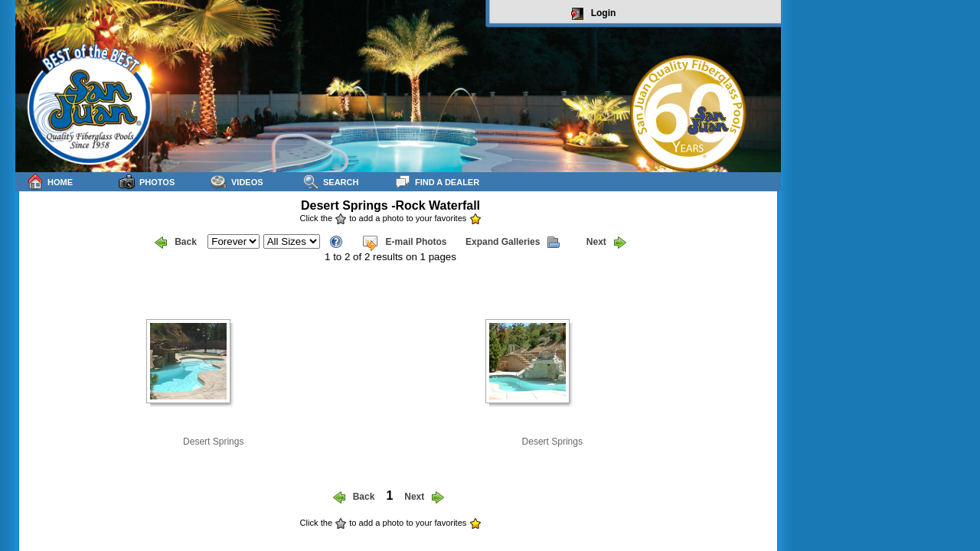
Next (606, 243)
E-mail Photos (404, 243)
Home (50, 182)
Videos (237, 182)
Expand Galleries (513, 243)
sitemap (763, 533)
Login (594, 14)
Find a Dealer (437, 182)
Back (176, 243)
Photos (147, 182)
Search (330, 182)
